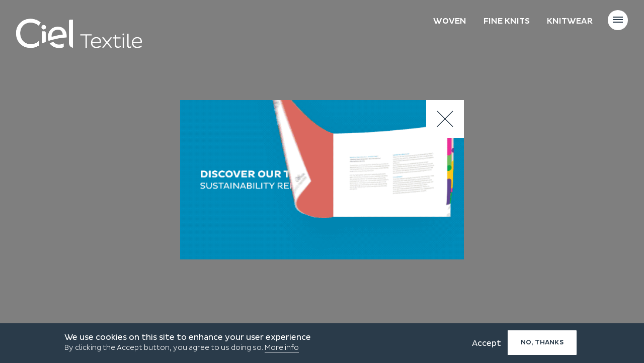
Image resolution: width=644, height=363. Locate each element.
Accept (487, 343)
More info (282, 348)
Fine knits (507, 21)
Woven (450, 21)
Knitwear (570, 21)
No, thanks (542, 342)
